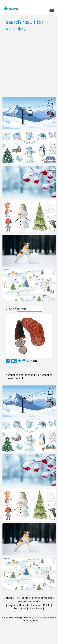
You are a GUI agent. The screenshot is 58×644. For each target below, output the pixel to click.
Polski (47, 605)
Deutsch (24, 605)
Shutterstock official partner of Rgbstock (21, 618)
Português (20, 608)
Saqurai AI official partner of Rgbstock (38, 619)
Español (36, 605)
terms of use (24, 601)
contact (26, 598)
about (37, 601)
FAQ (18, 598)
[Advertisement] (29, 64)
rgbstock (11, 9)
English (12, 605)
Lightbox (9, 598)
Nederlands (35, 608)
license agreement (43, 598)
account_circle (24, 361)
